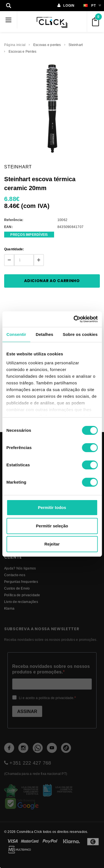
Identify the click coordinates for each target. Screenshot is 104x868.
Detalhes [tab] (45, 334)
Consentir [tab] (16, 334)
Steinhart (76, 45)
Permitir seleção (52, 526)
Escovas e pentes (47, 45)
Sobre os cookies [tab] (80, 334)
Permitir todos (52, 507)
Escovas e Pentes (23, 51)
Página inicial (15, 45)
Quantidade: (14, 249)
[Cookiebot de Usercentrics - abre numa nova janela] (74, 319)
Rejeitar (52, 544)
